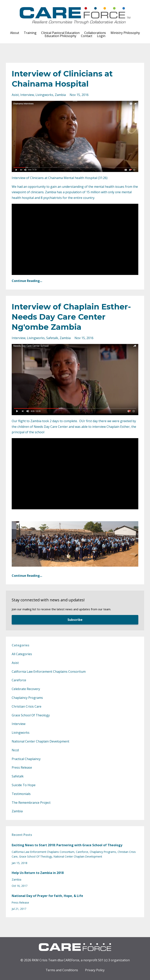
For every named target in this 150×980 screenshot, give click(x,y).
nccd (15, 750)
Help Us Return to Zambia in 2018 (38, 873)
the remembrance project (31, 803)
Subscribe (75, 620)
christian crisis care (27, 706)
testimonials (21, 794)
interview (27, 95)
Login (101, 36)
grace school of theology (31, 715)
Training (30, 33)
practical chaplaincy (26, 759)
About (15, 33)
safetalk (52, 338)
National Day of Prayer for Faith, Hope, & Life (47, 896)
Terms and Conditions (62, 970)
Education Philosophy (60, 36)
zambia (60, 95)
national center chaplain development (40, 741)
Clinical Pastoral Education (60, 33)
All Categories (22, 654)
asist (15, 95)
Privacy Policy (95, 970)
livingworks (44, 95)
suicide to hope (24, 785)
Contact (87, 36)
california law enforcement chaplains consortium (49, 672)
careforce (19, 680)
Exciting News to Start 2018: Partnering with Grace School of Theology (67, 845)
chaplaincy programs (27, 698)
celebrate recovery (26, 689)
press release (22, 767)
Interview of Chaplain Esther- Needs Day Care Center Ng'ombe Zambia (71, 317)
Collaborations (95, 33)
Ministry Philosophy (125, 33)
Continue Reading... (27, 281)
